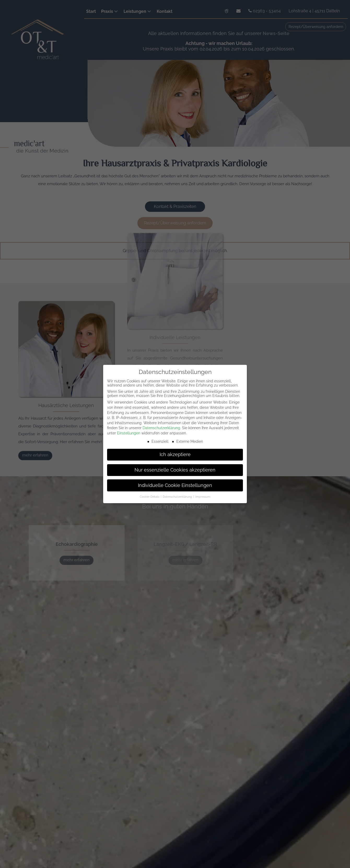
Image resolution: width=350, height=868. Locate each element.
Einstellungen (129, 433)
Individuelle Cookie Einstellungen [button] (175, 485)
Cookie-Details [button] (150, 497)
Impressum (203, 497)
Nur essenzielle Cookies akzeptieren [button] (175, 470)
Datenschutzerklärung (161, 428)
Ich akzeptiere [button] (175, 455)
